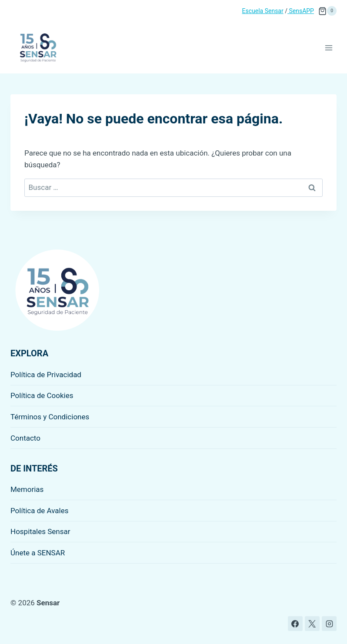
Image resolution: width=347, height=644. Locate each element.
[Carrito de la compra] (327, 11)
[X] (312, 624)
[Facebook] (295, 624)
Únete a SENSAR (38, 553)
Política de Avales (40, 511)
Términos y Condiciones (50, 417)
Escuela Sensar (263, 11)
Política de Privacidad (46, 375)
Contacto (25, 438)
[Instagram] (329, 624)
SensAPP (301, 11)
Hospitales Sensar (40, 531)
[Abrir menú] (329, 48)
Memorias (27, 489)
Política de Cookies (42, 395)
